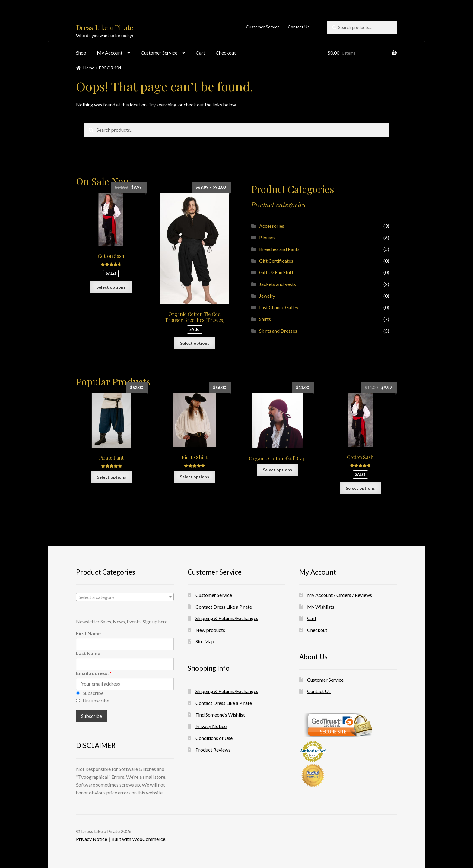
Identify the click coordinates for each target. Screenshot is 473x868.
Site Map (205, 641)
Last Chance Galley (279, 307)
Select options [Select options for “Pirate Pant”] (111, 477)
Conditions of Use (214, 738)
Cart (200, 53)
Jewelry (267, 296)
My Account (110, 53)
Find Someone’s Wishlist (220, 715)
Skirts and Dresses (278, 331)
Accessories (272, 226)
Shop (81, 53)
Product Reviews (213, 750)
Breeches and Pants (279, 249)
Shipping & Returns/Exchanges (227, 618)
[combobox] (125, 597)
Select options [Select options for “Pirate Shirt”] (194, 477)
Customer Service (263, 27)
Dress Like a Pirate (105, 27)
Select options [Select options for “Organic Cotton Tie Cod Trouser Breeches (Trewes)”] (195, 343)
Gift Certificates (276, 261)
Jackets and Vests (278, 284)
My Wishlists (321, 607)
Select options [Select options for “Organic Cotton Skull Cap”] (277, 470)
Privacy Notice (211, 726)
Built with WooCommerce (138, 839)
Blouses (267, 238)
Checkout (226, 53)
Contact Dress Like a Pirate (224, 607)
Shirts (265, 319)
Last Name (88, 653)
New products (210, 630)
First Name (88, 633)
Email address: (94, 673)
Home (89, 68)
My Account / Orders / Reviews (340, 595)
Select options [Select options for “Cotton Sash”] (111, 287)
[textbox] (125, 597)
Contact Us (299, 27)
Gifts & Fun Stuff (276, 272)
